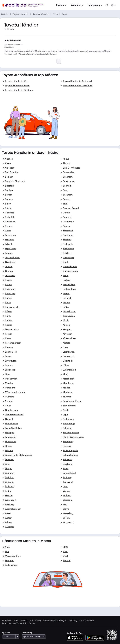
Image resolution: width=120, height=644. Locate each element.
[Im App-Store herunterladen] (76, 638)
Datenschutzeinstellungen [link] (55, 621)
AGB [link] (16, 621)
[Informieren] (95, 5)
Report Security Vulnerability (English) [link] (19, 623)
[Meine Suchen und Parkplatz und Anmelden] (114, 5)
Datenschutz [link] (35, 621)
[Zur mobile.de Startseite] (23, 5)
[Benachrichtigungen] (107, 5)
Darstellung (27, 633)
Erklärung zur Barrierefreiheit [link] (81, 621)
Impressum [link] (7, 621)
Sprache (6, 633)
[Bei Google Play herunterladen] (95, 638)
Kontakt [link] (24, 621)
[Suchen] (62, 5)
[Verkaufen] (77, 5)
